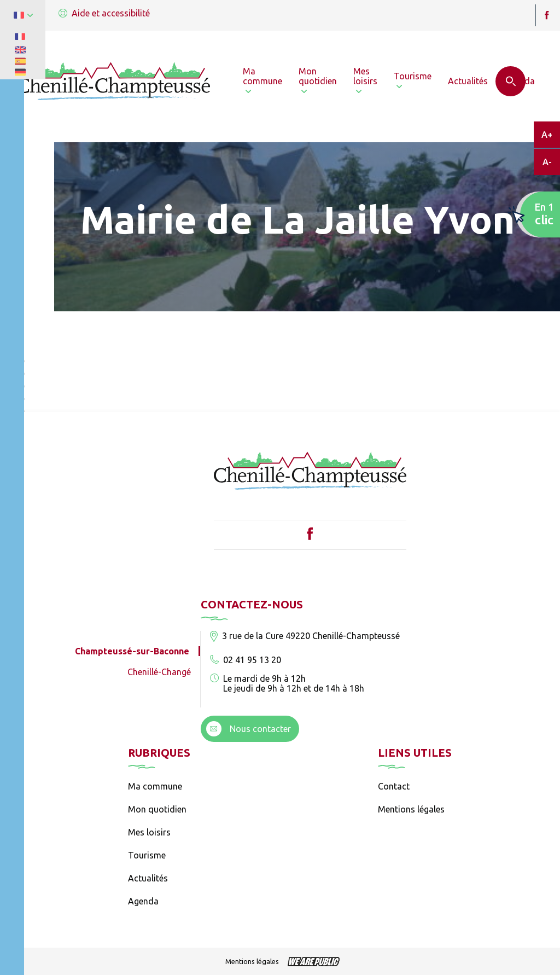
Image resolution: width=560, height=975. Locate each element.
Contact (394, 786)
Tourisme (147, 855)
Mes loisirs (149, 832)
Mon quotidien (157, 809)
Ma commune (155, 786)
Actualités (148, 878)
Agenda (143, 901)
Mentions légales (411, 809)
